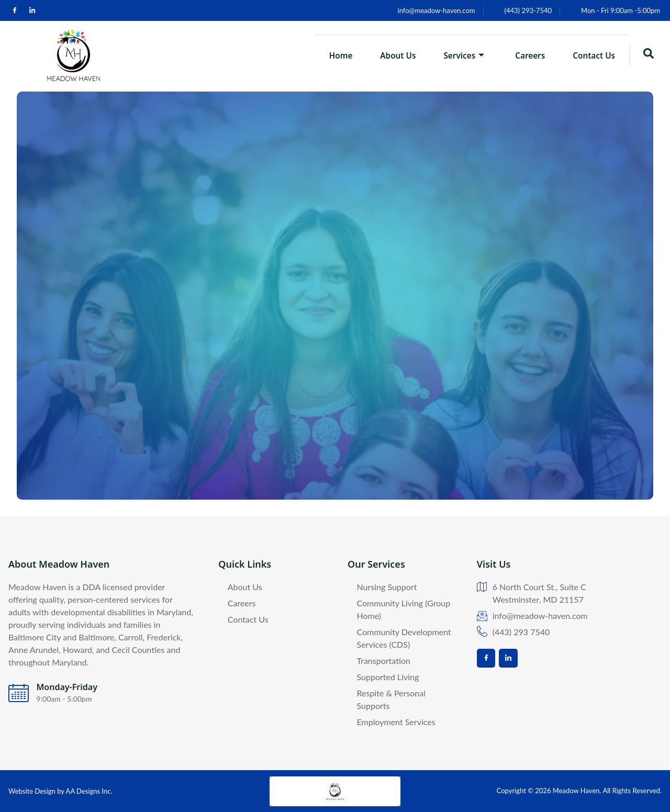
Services (450, 55)
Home (317, 55)
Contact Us (591, 55)
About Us (379, 55)
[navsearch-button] (649, 55)
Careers (522, 55)
